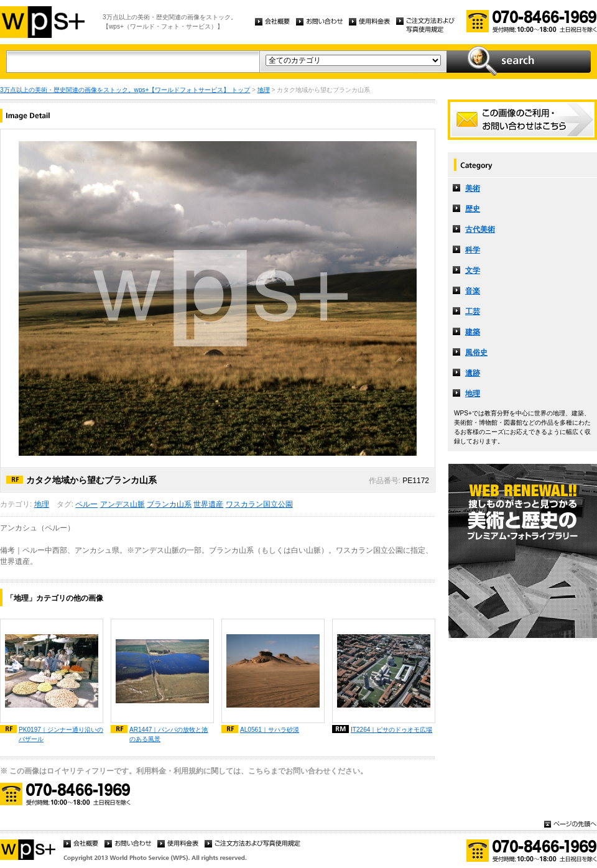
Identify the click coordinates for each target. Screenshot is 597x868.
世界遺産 (208, 504)
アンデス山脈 (123, 504)
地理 (264, 90)
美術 (473, 188)
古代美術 (480, 229)
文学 (473, 270)
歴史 (473, 209)
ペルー (86, 504)
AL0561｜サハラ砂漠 (270, 730)
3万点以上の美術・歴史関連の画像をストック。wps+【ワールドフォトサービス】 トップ (125, 90)
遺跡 (473, 373)
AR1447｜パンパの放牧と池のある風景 (169, 734)
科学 (473, 250)
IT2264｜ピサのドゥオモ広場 (391, 730)
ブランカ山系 (169, 504)
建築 (473, 332)
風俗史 (476, 353)
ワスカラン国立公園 (259, 504)
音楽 (473, 291)
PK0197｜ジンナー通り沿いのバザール (61, 734)
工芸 (473, 312)
